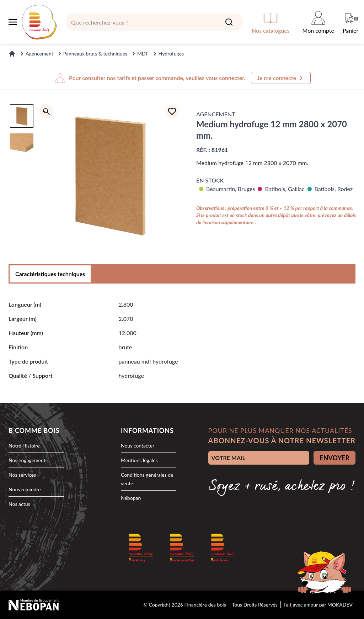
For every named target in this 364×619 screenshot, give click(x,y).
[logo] (39, 22)
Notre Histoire (24, 446)
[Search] (229, 22)
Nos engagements (28, 460)
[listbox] (22, 179)
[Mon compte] (318, 22)
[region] (22, 179)
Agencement (39, 54)
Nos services (22, 475)
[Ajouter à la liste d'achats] (172, 111)
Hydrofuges (171, 54)
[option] (22, 116)
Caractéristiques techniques (50, 274)
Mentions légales (139, 460)
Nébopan (131, 498)
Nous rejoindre (25, 489)
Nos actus (19, 504)
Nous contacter (138, 446)
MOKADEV (340, 605)
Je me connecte (281, 78)
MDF (143, 54)
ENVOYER (334, 458)
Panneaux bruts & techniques (95, 54)
